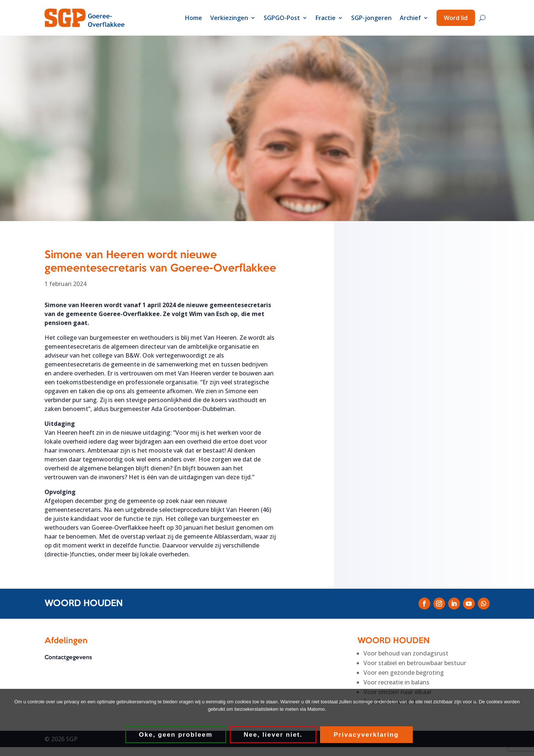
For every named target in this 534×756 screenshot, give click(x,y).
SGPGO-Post (282, 18)
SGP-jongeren (371, 18)
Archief (410, 18)
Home (194, 18)
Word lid (456, 18)
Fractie (326, 18)
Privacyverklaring (366, 735)
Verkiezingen (229, 18)
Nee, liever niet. (273, 735)
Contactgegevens (68, 658)
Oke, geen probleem (176, 735)
